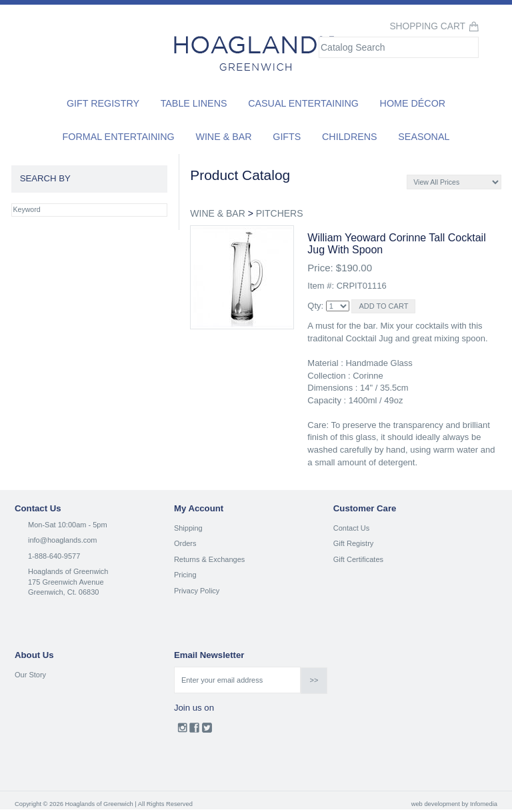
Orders (185, 543)
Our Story (30, 675)
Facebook (194, 731)
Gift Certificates (358, 559)
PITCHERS (280, 213)
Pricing (185, 575)
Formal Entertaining (119, 137)
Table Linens (194, 103)
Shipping (188, 528)
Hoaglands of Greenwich (68, 571)
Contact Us (351, 528)
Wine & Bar (223, 137)
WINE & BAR (217, 213)
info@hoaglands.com (63, 540)
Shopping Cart (427, 26)
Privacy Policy (197, 591)
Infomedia (484, 804)
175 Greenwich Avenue (66, 582)
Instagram (182, 731)
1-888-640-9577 (54, 556)
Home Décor (413, 103)
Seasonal (424, 137)
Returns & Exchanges (209, 559)
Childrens (350, 137)
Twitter (207, 731)
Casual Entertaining (303, 103)
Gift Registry (103, 103)
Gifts (287, 137)
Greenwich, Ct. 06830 (63, 592)
